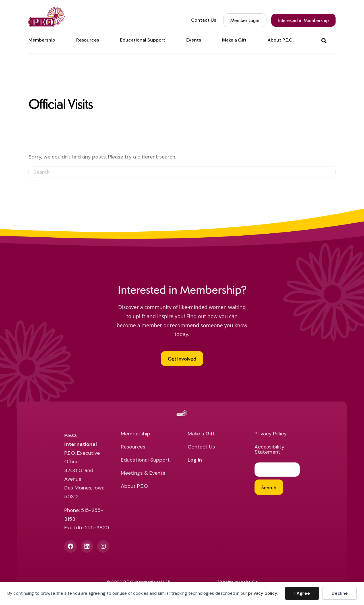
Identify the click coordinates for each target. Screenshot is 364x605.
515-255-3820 (92, 528)
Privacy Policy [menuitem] (271, 434)
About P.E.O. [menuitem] (281, 40)
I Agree (302, 593)
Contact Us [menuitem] (204, 20)
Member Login (245, 20)
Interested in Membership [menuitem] (303, 20)
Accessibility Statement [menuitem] (269, 450)
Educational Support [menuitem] (143, 40)
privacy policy (263, 593)
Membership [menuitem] (42, 40)
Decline (340, 593)
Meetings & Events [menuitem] (143, 473)
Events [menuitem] (194, 40)
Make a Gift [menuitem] (234, 40)
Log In (195, 460)
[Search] (182, 172)
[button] (325, 40)
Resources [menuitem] (88, 40)
